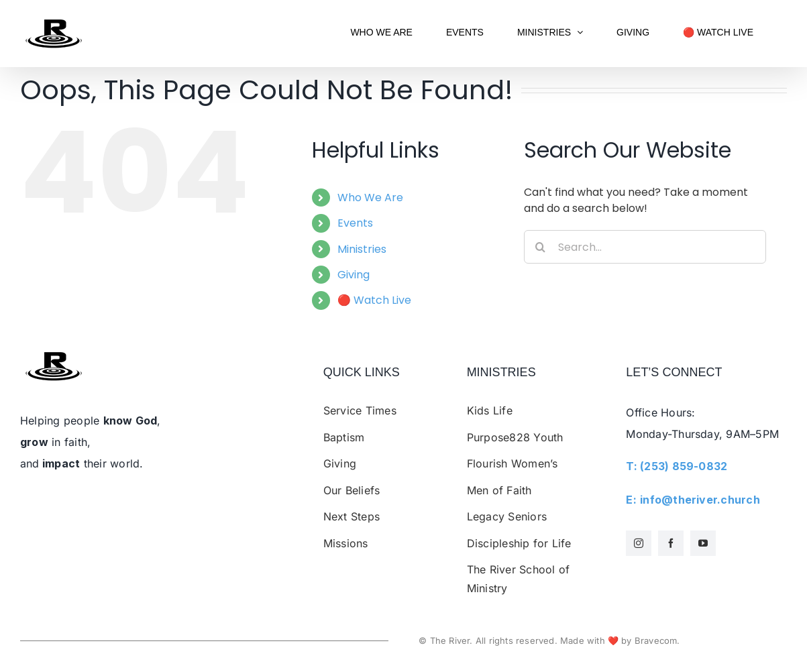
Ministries (362, 249)
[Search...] (645, 247)
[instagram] (639, 543)
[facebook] (671, 543)
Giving (354, 275)
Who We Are (370, 198)
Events (355, 223)
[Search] (541, 247)
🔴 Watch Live (374, 300)
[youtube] (703, 543)
